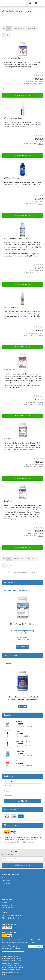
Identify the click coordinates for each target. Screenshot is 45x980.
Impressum (6, 883)
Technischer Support (9, 907)
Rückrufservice (7, 905)
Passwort (7, 791)
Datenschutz (6, 880)
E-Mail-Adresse (9, 782)
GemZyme (8, 439)
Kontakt (23, 706)
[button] (15, 974)
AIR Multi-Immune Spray (13, 118)
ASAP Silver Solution (11, 178)
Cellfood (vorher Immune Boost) (16, 238)
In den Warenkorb (23, 95)
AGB (3, 878)
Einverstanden (35, 946)
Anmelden (23, 801)
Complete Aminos (10, 370)
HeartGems (8, 501)
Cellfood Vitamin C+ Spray (13, 307)
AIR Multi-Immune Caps (13, 58)
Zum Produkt (23, 647)
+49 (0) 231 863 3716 (12, 918)
